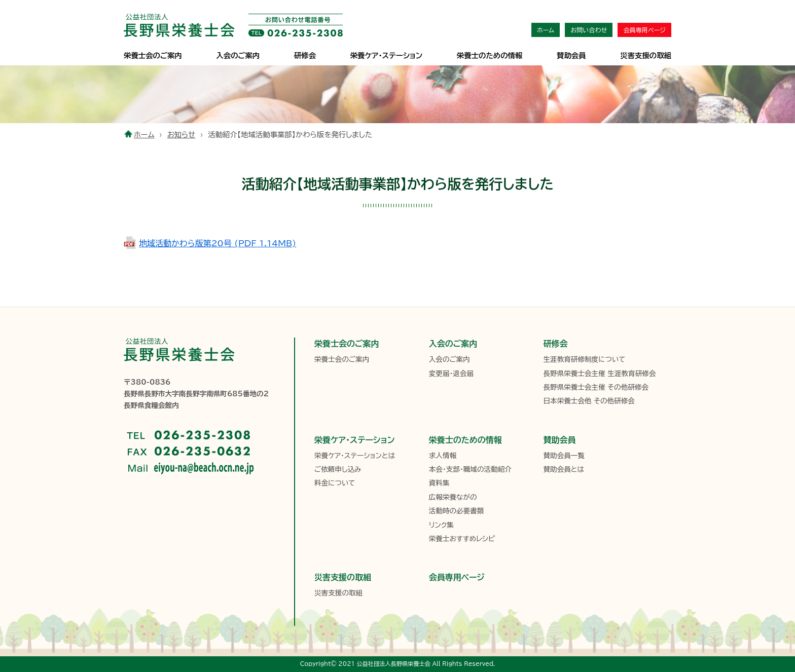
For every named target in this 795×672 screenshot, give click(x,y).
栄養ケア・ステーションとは (355, 456)
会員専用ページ (644, 30)
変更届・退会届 (451, 374)
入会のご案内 (238, 55)
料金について (335, 483)
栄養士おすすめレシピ (462, 539)
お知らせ (182, 135)
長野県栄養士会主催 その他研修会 (596, 387)
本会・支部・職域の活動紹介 (470, 469)
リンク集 (441, 525)
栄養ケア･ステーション (386, 55)
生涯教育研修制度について (584, 359)
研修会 (305, 55)
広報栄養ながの (453, 497)
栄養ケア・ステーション (354, 440)
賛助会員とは (564, 469)
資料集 (439, 483)
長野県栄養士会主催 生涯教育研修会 (599, 374)
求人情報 (443, 456)
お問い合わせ (589, 30)
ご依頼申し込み (338, 469)
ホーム (546, 30)
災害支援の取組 (646, 55)
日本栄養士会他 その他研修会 (589, 401)
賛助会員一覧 (564, 456)
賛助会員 (571, 55)
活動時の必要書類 (457, 511)
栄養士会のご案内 (153, 55)
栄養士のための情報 (490, 55)
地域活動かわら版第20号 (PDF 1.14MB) (218, 243)
